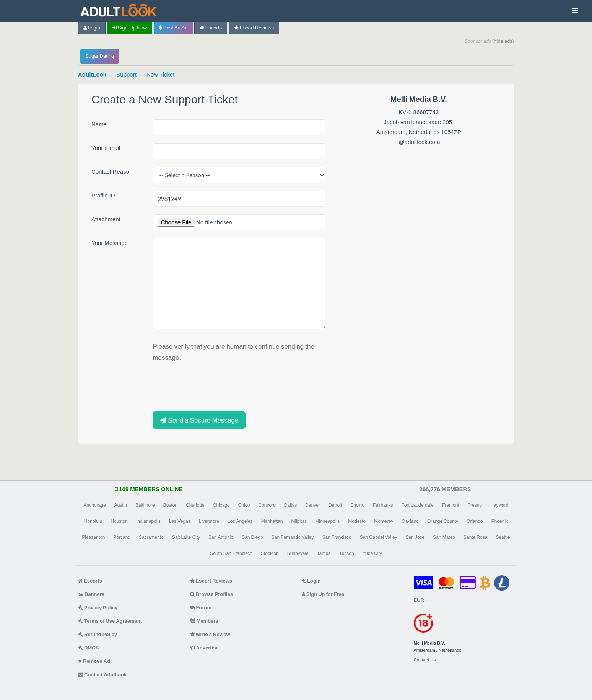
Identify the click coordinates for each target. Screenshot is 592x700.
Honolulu (93, 521)
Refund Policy (98, 634)
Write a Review (210, 634)
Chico (244, 505)
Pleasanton (93, 537)
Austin (121, 505)
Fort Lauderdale (418, 505)
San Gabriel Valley (379, 537)
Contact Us (425, 660)
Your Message (110, 243)
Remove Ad (94, 661)
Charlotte (195, 505)
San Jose (415, 537)
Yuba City (372, 553)
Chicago (221, 505)
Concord (267, 505)
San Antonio (221, 537)
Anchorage (95, 505)
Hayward (499, 505)
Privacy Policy (98, 608)
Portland (122, 537)
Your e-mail (106, 148)
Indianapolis (148, 521)
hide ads (503, 41)
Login (92, 28)
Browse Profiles (212, 594)
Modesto (357, 521)
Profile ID (103, 195)
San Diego (252, 537)
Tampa (324, 553)
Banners (91, 594)
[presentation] (211, 386)
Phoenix (500, 521)
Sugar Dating (100, 56)
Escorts (211, 28)
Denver (313, 505)
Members (204, 621)
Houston (119, 521)
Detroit (335, 505)
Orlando (475, 521)
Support (126, 74)
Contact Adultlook (102, 675)
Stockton (270, 553)
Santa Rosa (475, 537)
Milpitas (299, 521)
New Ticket (160, 74)
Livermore (209, 521)
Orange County (443, 521)
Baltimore (145, 505)
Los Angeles (240, 521)
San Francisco (337, 537)
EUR (421, 600)
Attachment (106, 219)
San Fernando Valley (293, 537)
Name (99, 124)
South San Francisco (231, 553)
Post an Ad (173, 28)
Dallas (290, 505)
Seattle (503, 537)
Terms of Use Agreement (110, 621)
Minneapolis (327, 521)
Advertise (204, 648)
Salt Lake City (186, 537)
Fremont (451, 505)
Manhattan (272, 521)
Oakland (410, 521)
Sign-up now (130, 28)
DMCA (89, 648)
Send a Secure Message (199, 420)
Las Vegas (180, 521)
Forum (201, 608)
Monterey (384, 521)
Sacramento (151, 537)
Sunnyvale (298, 553)
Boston (170, 505)
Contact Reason (112, 172)
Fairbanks (383, 505)
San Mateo (444, 537)
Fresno (475, 505)
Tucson (347, 553)
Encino (357, 505)
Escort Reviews (254, 28)
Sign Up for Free (323, 594)
